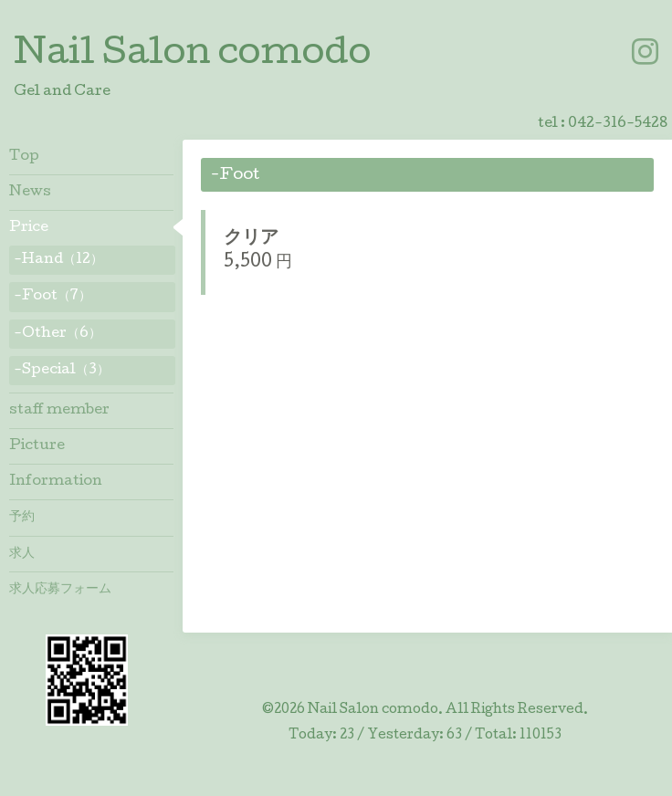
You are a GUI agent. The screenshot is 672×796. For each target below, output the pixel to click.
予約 (22, 518)
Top (24, 157)
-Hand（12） (58, 260)
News (30, 193)
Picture (37, 446)
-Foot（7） (52, 297)
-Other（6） (58, 334)
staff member (59, 411)
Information (56, 482)
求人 (22, 554)
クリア (251, 239)
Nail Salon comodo (192, 56)
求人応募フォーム (60, 590)
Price (29, 228)
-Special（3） (62, 371)
